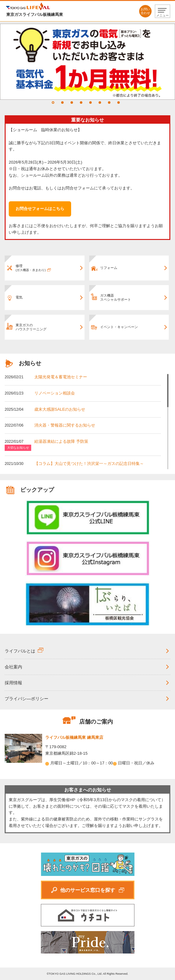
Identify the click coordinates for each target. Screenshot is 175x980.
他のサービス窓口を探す (88, 890)
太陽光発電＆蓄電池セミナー (61, 377)
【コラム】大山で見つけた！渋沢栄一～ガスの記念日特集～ (89, 464)
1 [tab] (53, 103)
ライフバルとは (20, 651)
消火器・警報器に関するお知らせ (65, 425)
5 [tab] (90, 103)
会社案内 (13, 667)
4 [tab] (81, 103)
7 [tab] (109, 103)
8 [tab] (119, 103)
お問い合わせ (145, 11)
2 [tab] (62, 103)
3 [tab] (72, 103)
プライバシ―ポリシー (27, 699)
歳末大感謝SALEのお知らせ (60, 409)
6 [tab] (100, 103)
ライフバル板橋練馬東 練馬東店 (74, 737)
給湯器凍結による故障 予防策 (61, 441)
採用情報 (13, 683)
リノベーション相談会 (55, 393)
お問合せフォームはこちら (40, 209)
